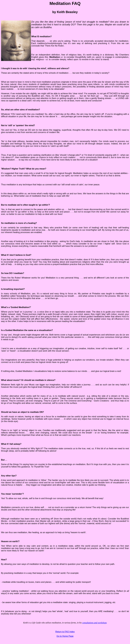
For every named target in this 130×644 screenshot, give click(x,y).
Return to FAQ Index (65, 632)
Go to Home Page (65, 636)
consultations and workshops (95, 623)
